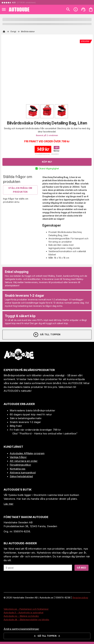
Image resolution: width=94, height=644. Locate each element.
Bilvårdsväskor (28, 31)
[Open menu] (4, 9)
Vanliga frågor (18, 457)
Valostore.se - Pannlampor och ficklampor (26, 609)
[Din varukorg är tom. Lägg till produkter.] (91, 9)
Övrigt (13, 31)
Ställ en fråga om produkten (20, 190)
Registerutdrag (80, 598)
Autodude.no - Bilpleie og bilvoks (21, 616)
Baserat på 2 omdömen (47, 135)
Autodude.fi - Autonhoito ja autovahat (23, 613)
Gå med (81, 568)
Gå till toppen (47, 335)
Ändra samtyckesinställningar (21, 629)
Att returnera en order (24, 461)
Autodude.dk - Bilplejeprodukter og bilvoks (26, 620)
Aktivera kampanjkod (23, 473)
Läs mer (9, 504)
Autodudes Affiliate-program (27, 453)
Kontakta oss (18, 469)
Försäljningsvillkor (21, 465)
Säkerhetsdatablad (21, 476)
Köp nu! (47, 162)
